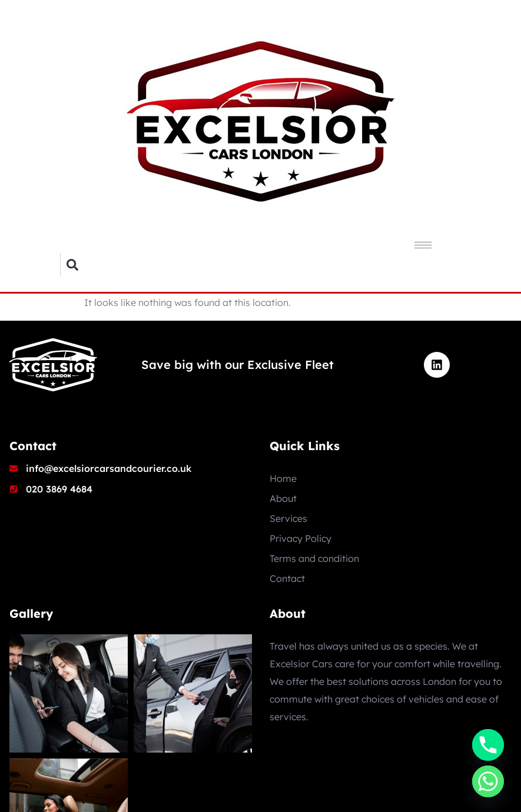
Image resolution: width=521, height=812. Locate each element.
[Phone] (488, 745)
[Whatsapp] (488, 781)
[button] (72, 265)
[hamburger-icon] (423, 245)
